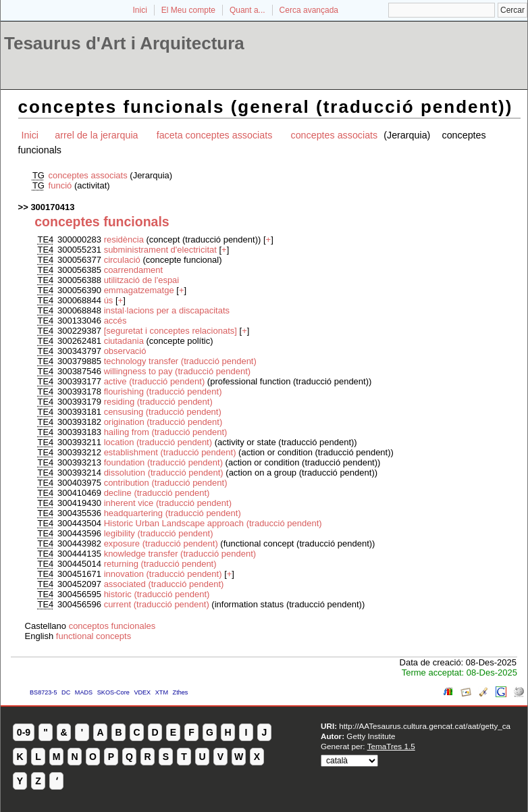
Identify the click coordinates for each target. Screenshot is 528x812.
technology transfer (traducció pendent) (180, 361)
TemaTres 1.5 (391, 746)
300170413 (52, 207)
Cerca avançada (309, 10)
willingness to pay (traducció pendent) (178, 371)
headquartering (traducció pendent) (173, 513)
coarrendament (133, 270)
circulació (124, 260)
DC (66, 692)
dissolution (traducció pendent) (164, 473)
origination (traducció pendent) (163, 422)
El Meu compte (188, 10)
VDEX (142, 692)
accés (115, 321)
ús (110, 300)
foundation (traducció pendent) (163, 462)
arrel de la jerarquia (96, 135)
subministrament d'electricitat (160, 250)
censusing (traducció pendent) (163, 412)
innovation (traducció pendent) (163, 574)
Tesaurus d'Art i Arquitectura (124, 43)
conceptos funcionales (112, 626)
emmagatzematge (139, 290)
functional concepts (94, 636)
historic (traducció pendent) (157, 594)
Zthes (181, 692)
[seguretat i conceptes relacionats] (170, 331)
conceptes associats (336, 135)
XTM (162, 692)
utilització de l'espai (142, 280)
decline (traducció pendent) (157, 493)
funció (61, 185)
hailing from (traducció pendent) (166, 432)
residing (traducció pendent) (158, 402)
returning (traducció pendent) (160, 564)
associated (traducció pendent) (164, 584)
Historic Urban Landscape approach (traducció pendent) (213, 523)
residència (125, 239)
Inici (140, 10)
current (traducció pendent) (157, 604)
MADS (84, 692)
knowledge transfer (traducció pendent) (180, 554)
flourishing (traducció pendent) (163, 391)
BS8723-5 (43, 692)
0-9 (24, 732)
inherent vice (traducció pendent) (168, 503)
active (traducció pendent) (155, 381)
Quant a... (247, 10)
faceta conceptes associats (215, 135)
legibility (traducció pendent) (159, 533)
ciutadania (125, 341)
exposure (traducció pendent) (161, 543)
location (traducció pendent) (158, 442)
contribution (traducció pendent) (166, 483)
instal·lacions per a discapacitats (167, 310)
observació (125, 351)
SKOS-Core (113, 692)
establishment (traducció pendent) (170, 452)
